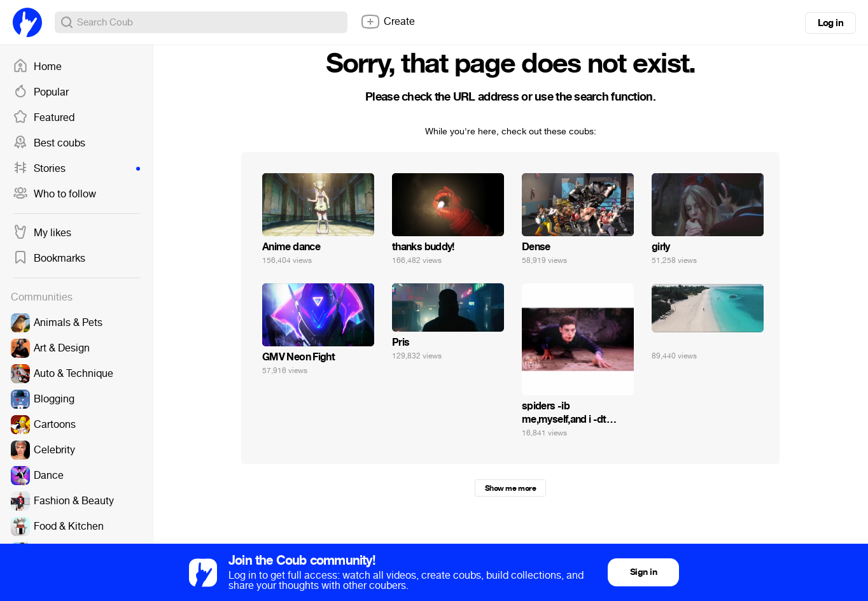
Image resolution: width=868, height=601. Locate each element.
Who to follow (54, 194)
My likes (42, 233)
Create (388, 22)
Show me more (510, 488)
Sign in (643, 572)
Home (37, 67)
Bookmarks (49, 258)
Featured (44, 118)
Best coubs (49, 143)
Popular (41, 92)
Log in (830, 23)
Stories (76, 169)
